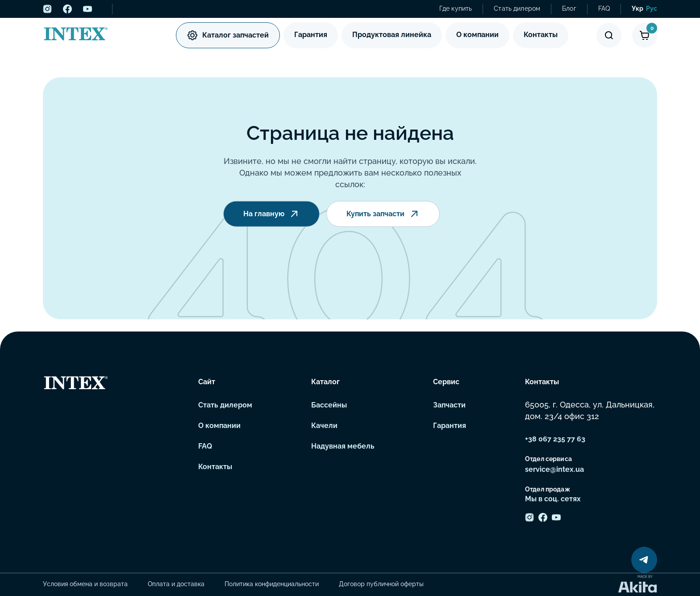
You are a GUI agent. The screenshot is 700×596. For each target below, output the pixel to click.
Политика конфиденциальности (272, 584)
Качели (324, 426)
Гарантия (311, 35)
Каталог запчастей (228, 35)
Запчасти (449, 405)
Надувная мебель (343, 446)
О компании (477, 35)
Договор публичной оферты (381, 584)
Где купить (456, 8)
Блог (569, 8)
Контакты (541, 35)
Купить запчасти (383, 215)
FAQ (604, 8)
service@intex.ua (554, 469)
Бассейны (329, 405)
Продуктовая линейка (392, 35)
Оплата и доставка (176, 584)
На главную (271, 215)
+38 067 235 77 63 (555, 439)
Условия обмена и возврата (85, 584)
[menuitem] (637, 9)
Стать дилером (517, 8)
